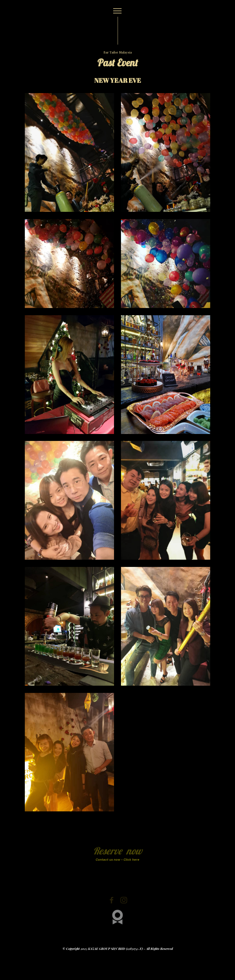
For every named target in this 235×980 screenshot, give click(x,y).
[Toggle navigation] (117, 11)
